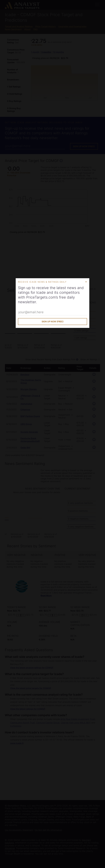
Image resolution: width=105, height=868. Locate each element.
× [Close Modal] (86, 282)
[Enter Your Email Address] (52, 312)
